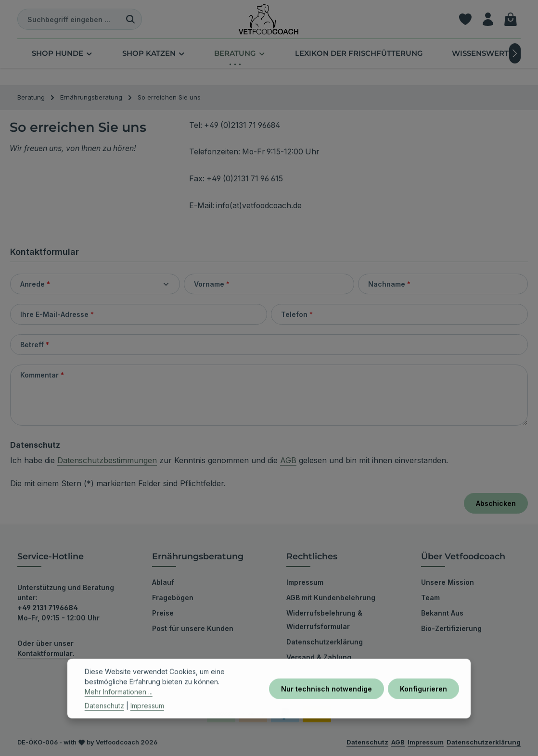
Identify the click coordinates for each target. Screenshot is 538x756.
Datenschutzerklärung (325, 642)
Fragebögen (173, 598)
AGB (288, 460)
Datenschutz (104, 724)
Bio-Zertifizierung (451, 628)
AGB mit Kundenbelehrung (331, 598)
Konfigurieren (423, 707)
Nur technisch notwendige (327, 707)
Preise (163, 613)
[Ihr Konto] (488, 19)
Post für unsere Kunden (193, 628)
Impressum (305, 582)
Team (430, 598)
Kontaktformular (45, 653)
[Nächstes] (515, 53)
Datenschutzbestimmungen (107, 460)
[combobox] (69, 19)
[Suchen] (131, 19)
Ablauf (163, 582)
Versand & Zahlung (319, 657)
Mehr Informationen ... (119, 711)
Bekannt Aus (442, 613)
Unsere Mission (448, 582)
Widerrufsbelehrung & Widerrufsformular (324, 620)
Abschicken (496, 503)
